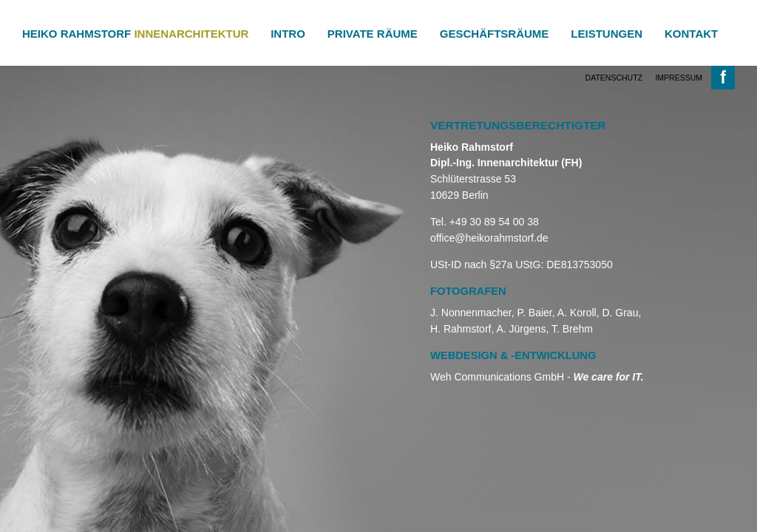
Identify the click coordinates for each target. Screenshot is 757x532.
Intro (288, 34)
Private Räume (373, 34)
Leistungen (607, 34)
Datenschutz (614, 78)
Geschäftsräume (495, 34)
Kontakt (691, 34)
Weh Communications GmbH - (537, 377)
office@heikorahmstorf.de (489, 238)
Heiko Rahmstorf (135, 34)
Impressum (679, 78)
